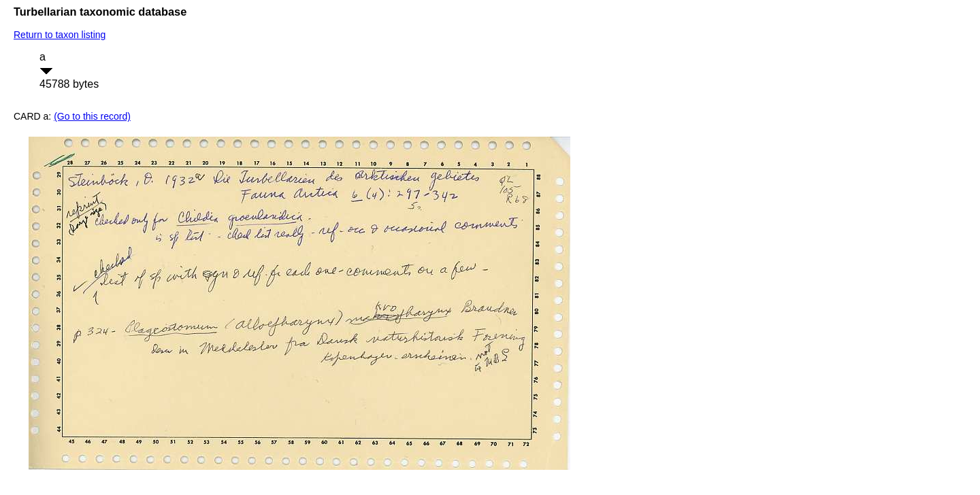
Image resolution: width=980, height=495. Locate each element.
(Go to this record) (92, 116)
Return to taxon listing (60, 35)
